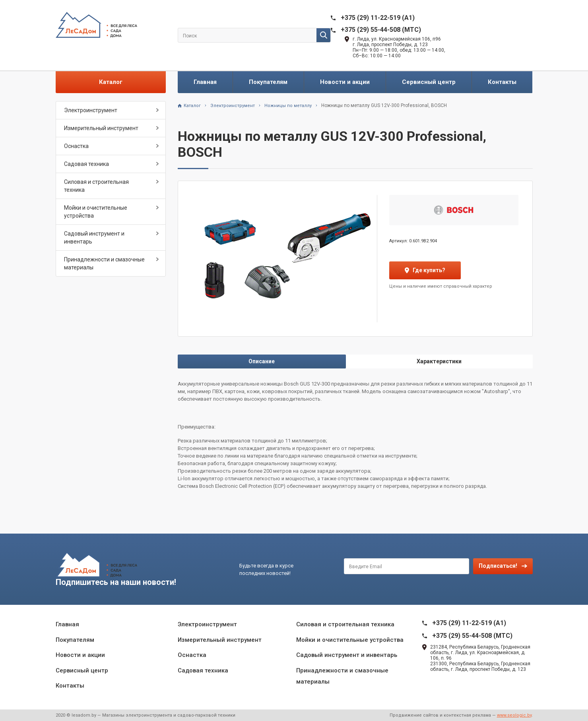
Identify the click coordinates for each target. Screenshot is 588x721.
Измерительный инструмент (101, 128)
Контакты (502, 82)
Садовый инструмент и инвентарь (94, 238)
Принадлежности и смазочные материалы (104, 263)
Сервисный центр (429, 82)
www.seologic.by (514, 715)
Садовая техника (86, 164)
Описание (262, 361)
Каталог (111, 82)
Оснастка (76, 146)
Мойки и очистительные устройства (96, 212)
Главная (205, 82)
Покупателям (268, 82)
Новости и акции (345, 82)
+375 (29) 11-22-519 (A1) (378, 18)
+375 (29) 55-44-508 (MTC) (381, 30)
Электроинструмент (91, 110)
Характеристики (439, 361)
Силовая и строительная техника (96, 186)
